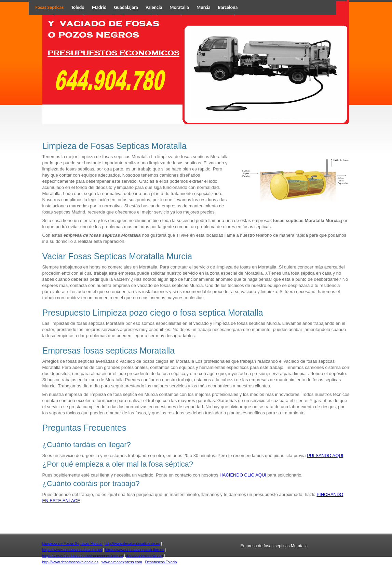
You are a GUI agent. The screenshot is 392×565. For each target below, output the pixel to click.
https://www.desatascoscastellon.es (134, 550)
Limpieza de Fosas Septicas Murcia (73, 543)
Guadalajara (126, 7)
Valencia (154, 7)
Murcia (204, 7)
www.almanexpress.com (122, 562)
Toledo (78, 7)
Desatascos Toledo (161, 562)
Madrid (99, 7)
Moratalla (179, 7)
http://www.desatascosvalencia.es (70, 562)
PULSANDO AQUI (325, 456)
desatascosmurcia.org (145, 556)
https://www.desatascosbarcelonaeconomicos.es (83, 556)
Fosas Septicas (50, 7)
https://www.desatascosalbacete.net (72, 550)
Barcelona (228, 7)
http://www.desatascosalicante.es (132, 543)
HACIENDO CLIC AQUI (243, 475)
